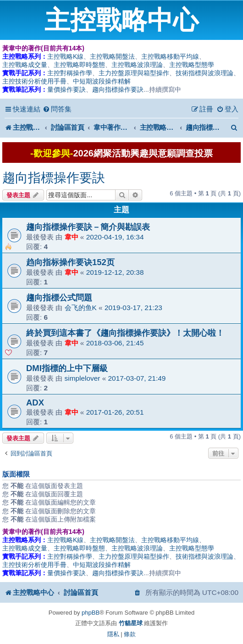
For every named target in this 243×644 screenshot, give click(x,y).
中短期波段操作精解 (102, 81)
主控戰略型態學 (192, 65)
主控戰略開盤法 (112, 56)
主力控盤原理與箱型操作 (134, 73)
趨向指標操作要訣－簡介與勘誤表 (88, 227)
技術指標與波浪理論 (204, 73)
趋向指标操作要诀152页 (70, 262)
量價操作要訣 (66, 89)
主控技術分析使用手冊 (34, 81)
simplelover (83, 378)
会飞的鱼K (81, 308)
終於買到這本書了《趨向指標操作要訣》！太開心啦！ (125, 333)
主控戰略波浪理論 (137, 65)
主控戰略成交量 (25, 65)
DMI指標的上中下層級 (67, 368)
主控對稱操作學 (70, 73)
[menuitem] (57, 109)
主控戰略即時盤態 (79, 65)
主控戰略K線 (65, 56)
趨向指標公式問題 (59, 297)
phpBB (91, 613)
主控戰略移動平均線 (170, 56)
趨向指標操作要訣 (118, 89)
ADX (35, 402)
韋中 (72, 237)
